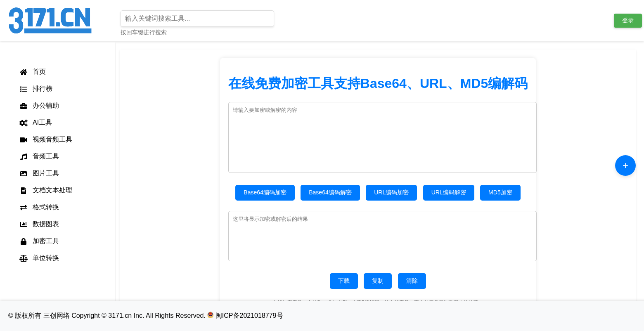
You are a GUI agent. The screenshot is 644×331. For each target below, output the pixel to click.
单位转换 (39, 258)
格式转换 (39, 207)
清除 (412, 281)
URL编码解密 (449, 192)
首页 (32, 72)
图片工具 (39, 173)
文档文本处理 (45, 190)
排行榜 (36, 89)
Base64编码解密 (330, 192)
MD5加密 (500, 192)
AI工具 (35, 123)
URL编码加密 (391, 192)
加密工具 (39, 241)
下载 (344, 281)
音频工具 (39, 156)
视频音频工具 (45, 139)
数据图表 (39, 224)
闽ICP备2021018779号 (245, 316)
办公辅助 (39, 106)
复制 (378, 281)
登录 (628, 20)
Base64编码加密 (265, 192)
